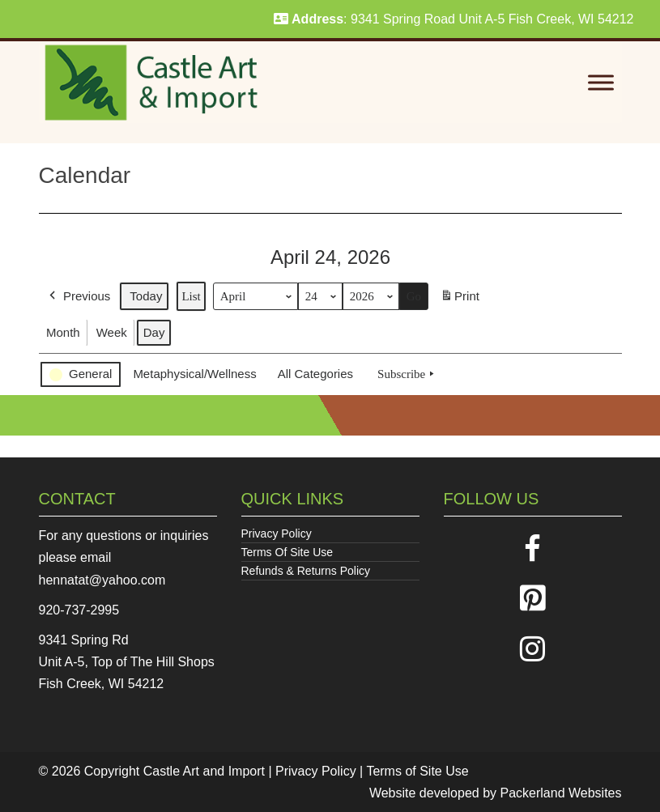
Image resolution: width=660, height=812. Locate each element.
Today (146, 296)
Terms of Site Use (417, 771)
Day (153, 332)
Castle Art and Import (204, 771)
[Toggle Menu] (601, 83)
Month (63, 332)
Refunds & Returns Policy (306, 571)
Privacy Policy (277, 534)
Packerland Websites (561, 793)
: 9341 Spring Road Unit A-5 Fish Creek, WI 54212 (454, 19)
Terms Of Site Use (287, 552)
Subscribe (407, 374)
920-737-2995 (79, 610)
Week (111, 332)
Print (460, 299)
